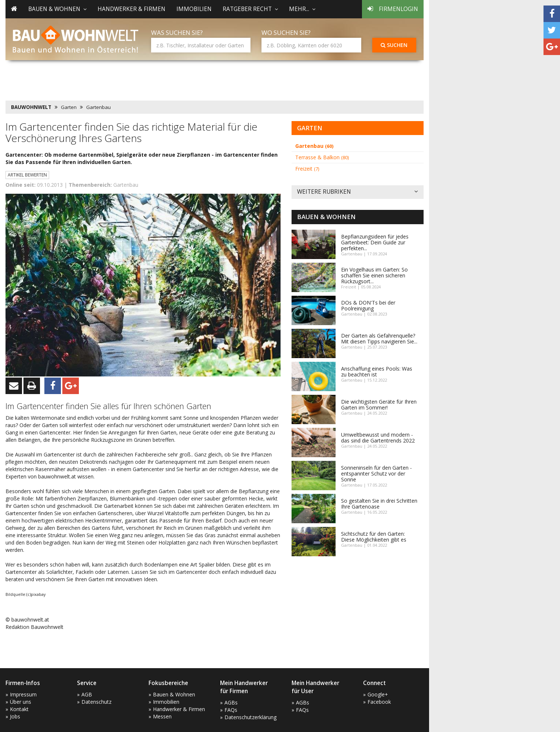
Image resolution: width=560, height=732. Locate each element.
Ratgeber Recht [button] (250, 9)
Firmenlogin (393, 9)
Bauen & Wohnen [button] (57, 9)
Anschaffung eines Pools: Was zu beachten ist (377, 372)
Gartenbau (98, 107)
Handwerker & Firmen (131, 9)
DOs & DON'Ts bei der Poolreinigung (368, 305)
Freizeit (307, 169)
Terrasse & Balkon (322, 157)
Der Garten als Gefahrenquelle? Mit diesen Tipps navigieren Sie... (379, 338)
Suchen (394, 45)
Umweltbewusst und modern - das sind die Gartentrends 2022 (378, 438)
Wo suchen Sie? (286, 32)
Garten (69, 107)
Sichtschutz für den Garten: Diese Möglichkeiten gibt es (374, 537)
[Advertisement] (139, 79)
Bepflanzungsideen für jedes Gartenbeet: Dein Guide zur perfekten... (375, 242)
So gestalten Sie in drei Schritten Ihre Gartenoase (379, 504)
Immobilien (194, 9)
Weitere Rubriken (358, 192)
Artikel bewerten (27, 175)
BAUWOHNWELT (31, 107)
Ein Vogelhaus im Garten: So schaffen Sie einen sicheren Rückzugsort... (374, 275)
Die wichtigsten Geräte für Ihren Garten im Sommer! (379, 405)
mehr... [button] (302, 9)
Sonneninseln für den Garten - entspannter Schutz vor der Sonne (376, 474)
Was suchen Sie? (177, 32)
